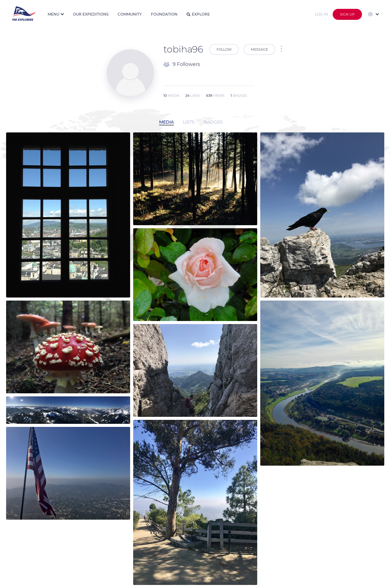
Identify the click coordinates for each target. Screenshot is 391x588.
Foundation (164, 14)
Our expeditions (91, 14)
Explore (198, 14)
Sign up (347, 14)
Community (130, 14)
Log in (322, 14)
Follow (224, 49)
